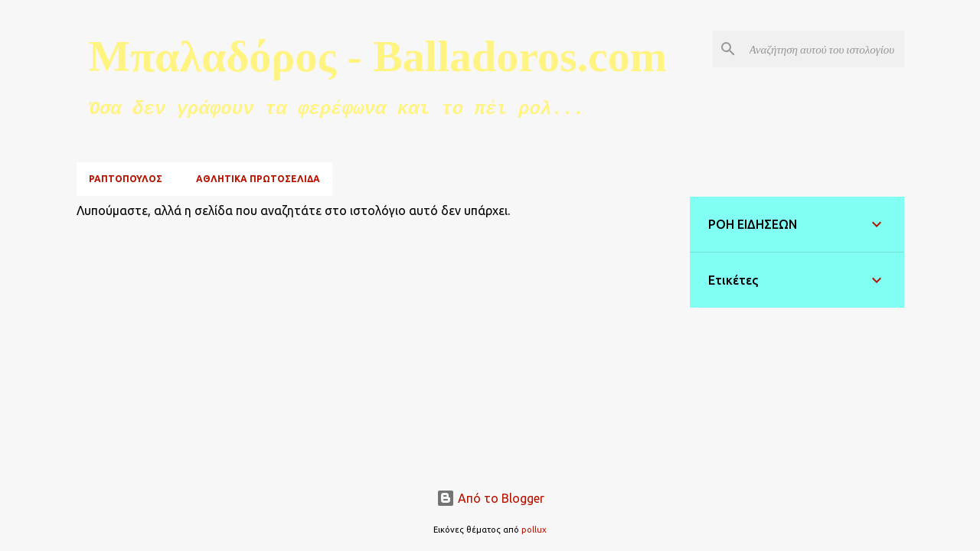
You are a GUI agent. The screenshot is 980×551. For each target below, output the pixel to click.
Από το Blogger (490, 498)
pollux (534, 530)
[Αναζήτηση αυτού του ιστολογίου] (824, 49)
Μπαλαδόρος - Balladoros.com (378, 56)
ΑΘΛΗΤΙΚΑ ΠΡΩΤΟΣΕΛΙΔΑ (258, 179)
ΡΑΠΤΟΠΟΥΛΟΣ (126, 179)
